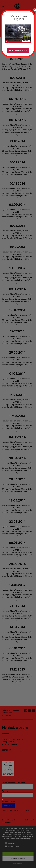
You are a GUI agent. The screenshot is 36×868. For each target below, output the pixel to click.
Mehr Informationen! (18, 50)
